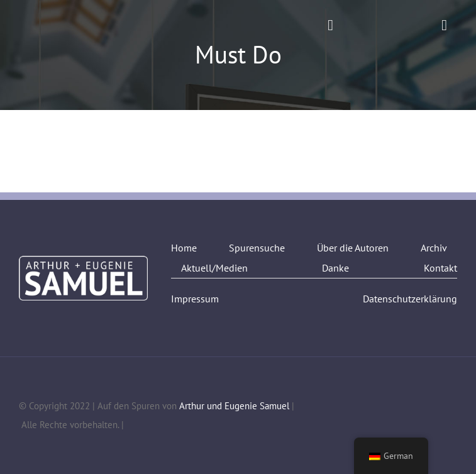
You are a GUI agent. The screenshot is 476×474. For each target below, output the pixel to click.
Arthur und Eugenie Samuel (234, 406)
